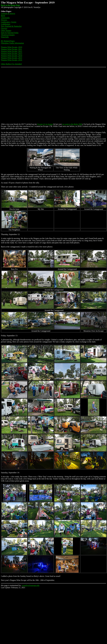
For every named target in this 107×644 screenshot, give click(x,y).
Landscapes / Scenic (9, 22)
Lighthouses (6, 24)
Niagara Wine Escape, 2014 (12, 56)
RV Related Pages (8, 41)
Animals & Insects (8, 13)
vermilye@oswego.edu (31, 585)
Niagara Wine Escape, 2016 (12, 60)
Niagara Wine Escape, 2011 (11, 49)
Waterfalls (5, 37)
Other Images (6, 31)
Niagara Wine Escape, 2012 (12, 51)
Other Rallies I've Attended (11, 64)
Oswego (4, 28)
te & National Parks (11, 33)
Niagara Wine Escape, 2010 (12, 47)
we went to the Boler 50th (72, 124)
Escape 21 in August (45, 124)
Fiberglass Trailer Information (12, 43)
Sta (2, 33)
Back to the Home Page (10, 5)
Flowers (4, 20)
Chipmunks (5, 18)
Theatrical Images (8, 35)
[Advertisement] (27, 95)
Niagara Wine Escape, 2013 (12, 54)
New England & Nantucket (11, 26)
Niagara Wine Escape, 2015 (12, 58)
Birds (3, 16)
